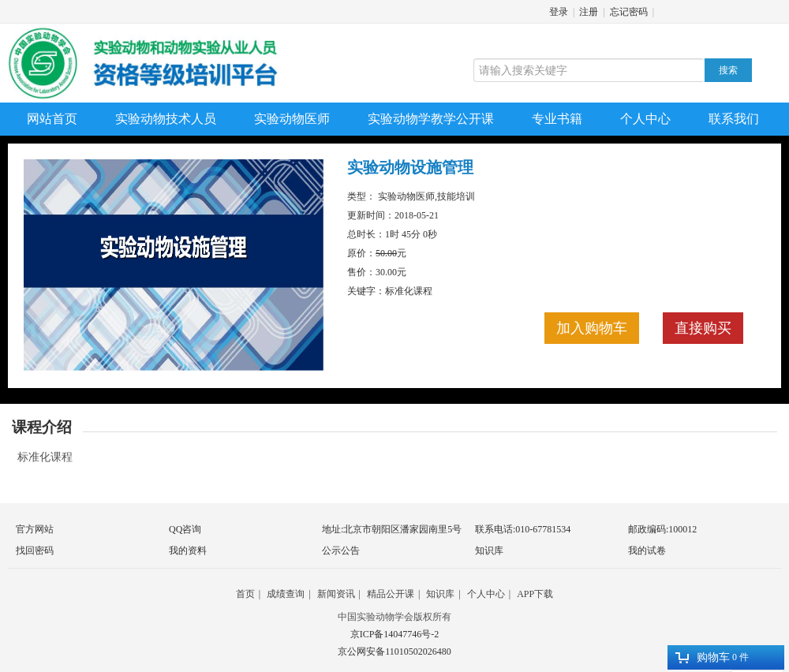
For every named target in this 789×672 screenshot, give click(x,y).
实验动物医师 (292, 119)
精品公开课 (391, 594)
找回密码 (35, 551)
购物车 (703, 657)
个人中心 (645, 119)
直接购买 (703, 328)
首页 (245, 594)
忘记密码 (629, 12)
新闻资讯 (336, 594)
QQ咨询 (185, 529)
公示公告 (341, 551)
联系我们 (734, 119)
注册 (589, 12)
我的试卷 (647, 551)
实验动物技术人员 (166, 119)
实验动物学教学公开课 (431, 119)
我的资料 (188, 551)
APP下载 (535, 594)
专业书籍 (557, 119)
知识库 (489, 551)
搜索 (728, 70)
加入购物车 (592, 328)
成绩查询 (286, 594)
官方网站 (35, 529)
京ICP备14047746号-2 (395, 634)
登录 (559, 12)
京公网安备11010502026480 (394, 651)
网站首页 (52, 119)
